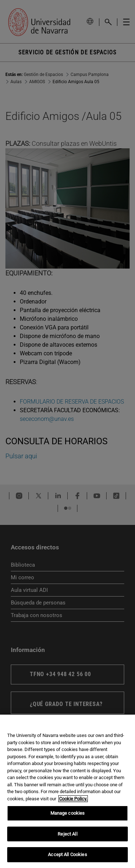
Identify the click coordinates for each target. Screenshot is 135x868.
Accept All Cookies (67, 854)
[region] (67, 791)
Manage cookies (68, 813)
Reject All (67, 834)
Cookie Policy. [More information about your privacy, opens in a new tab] (73, 799)
